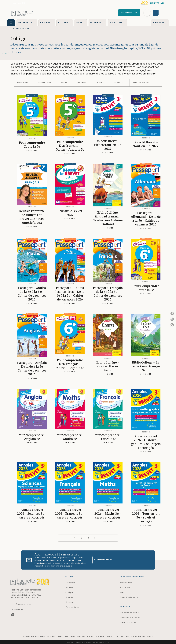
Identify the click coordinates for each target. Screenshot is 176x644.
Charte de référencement (34, 636)
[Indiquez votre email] (118, 560)
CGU (117, 636)
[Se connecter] (159, 13)
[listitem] (24, 3)
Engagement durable (104, 636)
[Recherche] (147, 13)
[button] (129, 13)
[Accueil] (22, 13)
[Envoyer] (147, 560)
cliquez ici (68, 566)
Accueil (16, 28)
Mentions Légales (85, 636)
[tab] (11, 23)
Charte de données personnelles (61, 636)
